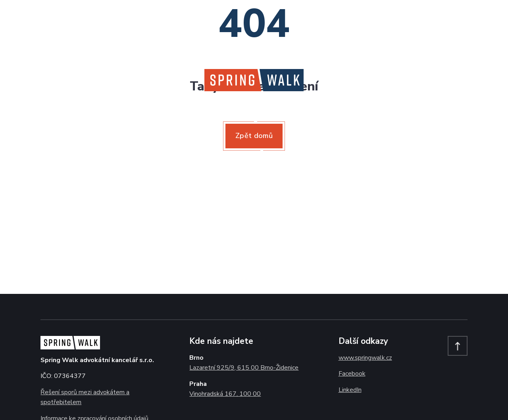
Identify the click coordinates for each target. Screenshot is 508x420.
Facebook (352, 374)
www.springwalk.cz (365, 358)
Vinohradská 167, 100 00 (225, 394)
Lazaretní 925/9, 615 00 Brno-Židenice (244, 368)
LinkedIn (350, 390)
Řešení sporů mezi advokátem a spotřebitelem (85, 397)
